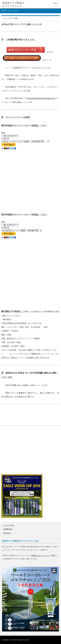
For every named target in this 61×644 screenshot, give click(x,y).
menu (56, 3)
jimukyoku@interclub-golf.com (41, 98)
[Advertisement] (22, 453)
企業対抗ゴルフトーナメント (41, 556)
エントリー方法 (9, 525)
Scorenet (14, 640)
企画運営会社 (8, 529)
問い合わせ (7, 533)
